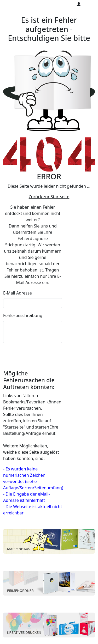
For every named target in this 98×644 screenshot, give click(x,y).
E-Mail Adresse (18, 293)
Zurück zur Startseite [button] (49, 197)
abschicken (17, 352)
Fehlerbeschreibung (23, 315)
